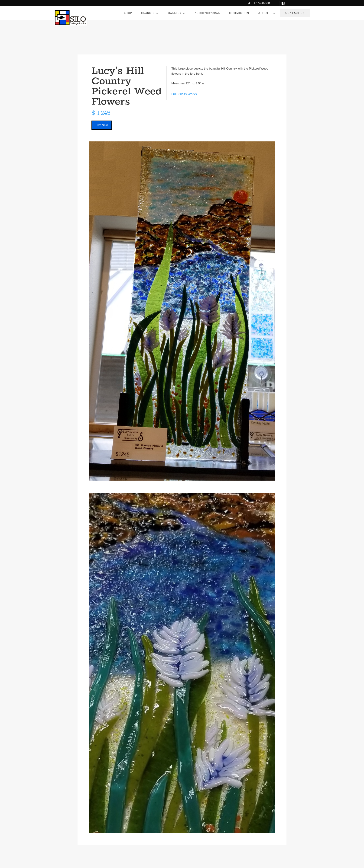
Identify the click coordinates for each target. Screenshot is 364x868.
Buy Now (102, 125)
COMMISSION (239, 13)
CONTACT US (295, 13)
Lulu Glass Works (184, 94)
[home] (71, 18)
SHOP (128, 13)
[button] (150, 13)
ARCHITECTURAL (207, 13)
